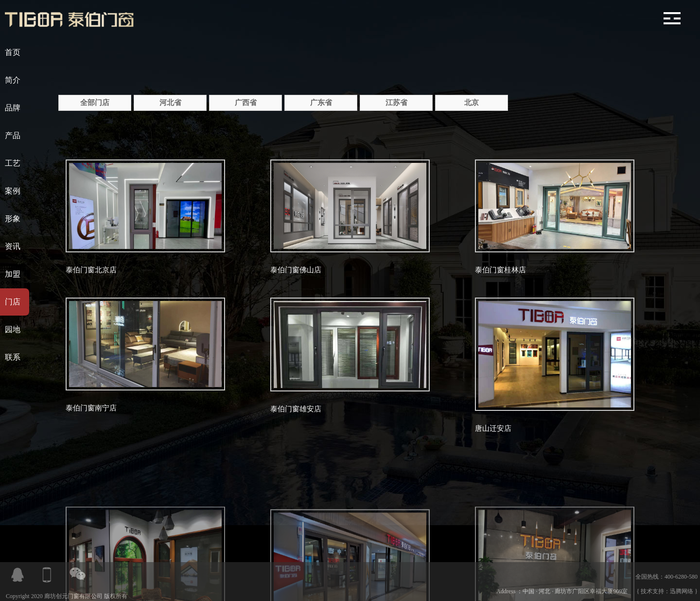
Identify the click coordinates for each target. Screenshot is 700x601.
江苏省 (396, 103)
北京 (472, 103)
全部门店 (95, 103)
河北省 (170, 103)
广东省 (321, 103)
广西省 (246, 103)
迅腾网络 (682, 591)
